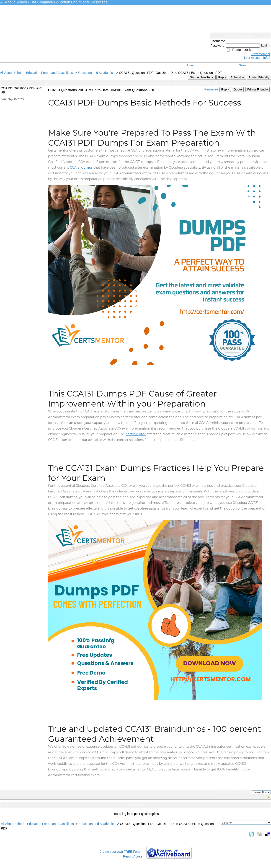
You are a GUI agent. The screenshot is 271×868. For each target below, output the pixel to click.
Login (265, 45)
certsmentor (136, 434)
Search (244, 65)
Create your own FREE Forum (121, 852)
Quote (238, 89)
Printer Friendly (259, 77)
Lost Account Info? (257, 58)
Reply (222, 77)
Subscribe (237, 77)
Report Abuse (133, 856)
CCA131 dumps (81, 167)
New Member (261, 54)
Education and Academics (96, 73)
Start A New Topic (202, 77)
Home (190, 65)
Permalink (211, 89)
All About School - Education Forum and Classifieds (37, 73)
